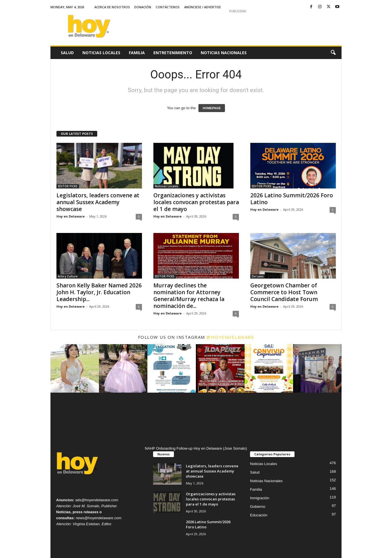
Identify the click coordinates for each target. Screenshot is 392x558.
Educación (259, 515)
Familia (137, 53)
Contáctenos (168, 7)
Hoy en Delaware (71, 216)
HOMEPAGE (212, 108)
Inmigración (260, 498)
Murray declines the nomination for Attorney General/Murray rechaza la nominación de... (189, 296)
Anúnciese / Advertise (203, 7)
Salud (67, 53)
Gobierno (258, 507)
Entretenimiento (173, 53)
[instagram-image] (75, 368)
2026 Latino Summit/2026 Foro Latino (292, 199)
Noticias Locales (101, 53)
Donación (143, 7)
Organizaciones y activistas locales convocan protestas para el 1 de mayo (196, 202)
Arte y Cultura (68, 276)
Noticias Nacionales (224, 53)
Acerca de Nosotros (112, 7)
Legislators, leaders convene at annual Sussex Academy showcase (98, 202)
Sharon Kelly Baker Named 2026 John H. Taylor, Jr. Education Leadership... (99, 292)
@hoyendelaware (230, 337)
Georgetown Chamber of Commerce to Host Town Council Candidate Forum (284, 292)
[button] (333, 53)
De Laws (258, 276)
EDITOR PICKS (68, 186)
